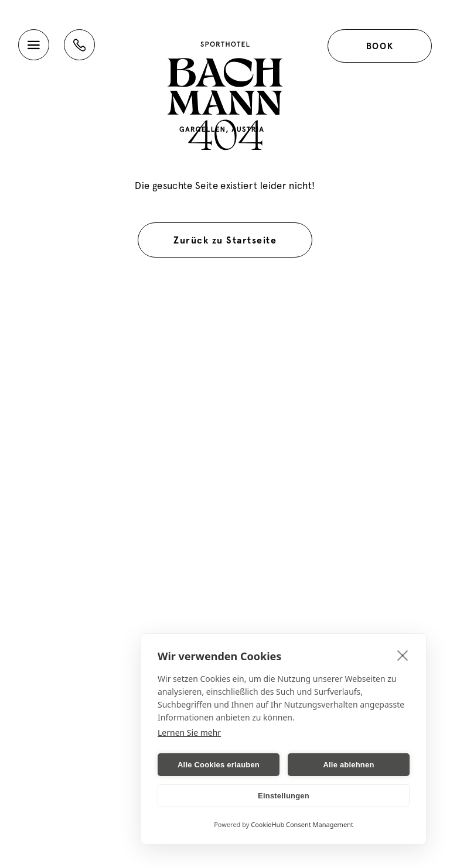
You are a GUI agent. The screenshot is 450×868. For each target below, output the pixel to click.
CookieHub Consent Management (302, 824)
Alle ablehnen (348, 765)
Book (380, 46)
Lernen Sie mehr (189, 733)
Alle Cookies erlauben (219, 765)
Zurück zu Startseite (225, 240)
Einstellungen (284, 796)
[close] (403, 655)
